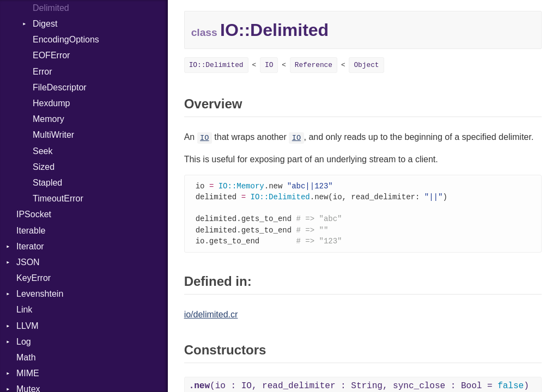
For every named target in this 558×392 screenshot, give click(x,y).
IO (269, 65)
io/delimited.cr (211, 318)
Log (24, 342)
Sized (44, 167)
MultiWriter (53, 135)
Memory (48, 119)
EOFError (51, 55)
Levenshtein (40, 294)
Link (24, 310)
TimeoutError (58, 198)
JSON (28, 262)
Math (26, 357)
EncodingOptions (66, 39)
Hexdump (51, 103)
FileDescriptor (60, 87)
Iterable (31, 231)
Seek (43, 151)
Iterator (30, 246)
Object (366, 65)
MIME (28, 373)
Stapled (47, 183)
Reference (314, 65)
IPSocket (34, 214)
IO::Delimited (216, 65)
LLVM (28, 326)
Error (43, 72)
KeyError (34, 278)
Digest (45, 24)
